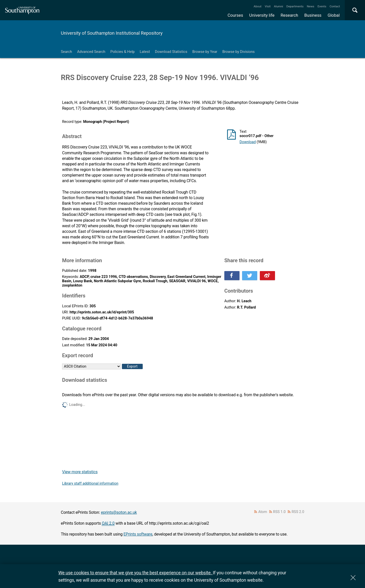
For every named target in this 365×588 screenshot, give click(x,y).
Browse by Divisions (239, 52)
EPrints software (138, 534)
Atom (263, 512)
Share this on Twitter (250, 276)
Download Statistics (171, 52)
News (310, 6)
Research (289, 15)
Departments (295, 6)
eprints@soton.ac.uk (119, 512)
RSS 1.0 (279, 512)
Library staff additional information (90, 483)
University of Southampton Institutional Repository (112, 33)
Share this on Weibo (267, 276)
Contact (335, 6)
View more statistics (80, 472)
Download (248, 142)
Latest (145, 52)
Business (313, 15)
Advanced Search (91, 52)
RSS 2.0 (298, 512)
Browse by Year (205, 52)
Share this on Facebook (232, 276)
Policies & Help (122, 52)
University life (262, 15)
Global (334, 15)
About (258, 6)
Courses (235, 15)
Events (322, 6)
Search (66, 52)
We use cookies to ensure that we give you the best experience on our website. (135, 573)
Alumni (278, 6)
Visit (268, 6)
